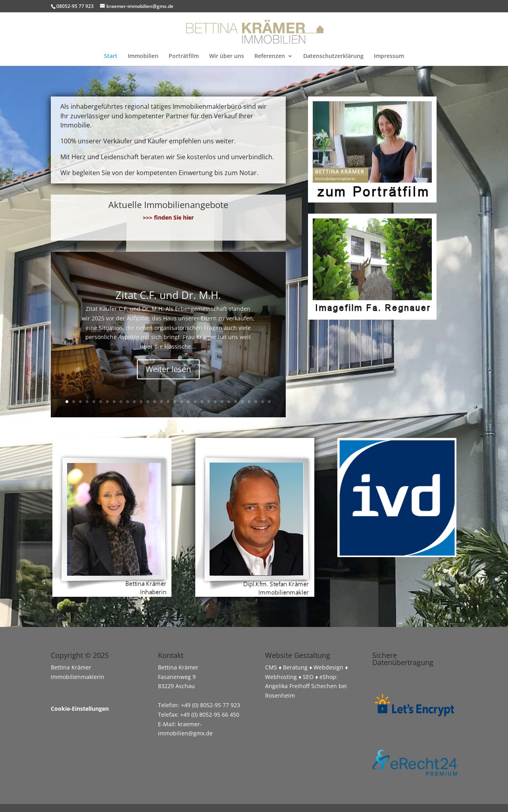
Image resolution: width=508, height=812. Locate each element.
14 (155, 402)
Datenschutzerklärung (333, 56)
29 (256, 402)
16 (168, 402)
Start (111, 56)
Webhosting (281, 677)
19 (188, 402)
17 (175, 402)
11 (134, 402)
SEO (308, 677)
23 (215, 402)
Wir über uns (227, 56)
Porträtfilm (184, 56)
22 (209, 402)
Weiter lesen (168, 373)
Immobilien (143, 56)
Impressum (389, 56)
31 (269, 402)
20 (195, 402)
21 (202, 402)
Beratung (295, 667)
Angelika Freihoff (287, 686)
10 (128, 402)
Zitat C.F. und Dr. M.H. (168, 299)
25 (229, 402)
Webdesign (328, 667)
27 (242, 402)
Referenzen (270, 56)
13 (148, 402)
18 (182, 402)
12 (141, 402)
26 (236, 402)
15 (161, 402)
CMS (271, 667)
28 (249, 402)
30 (263, 402)
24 (222, 402)
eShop (328, 677)
